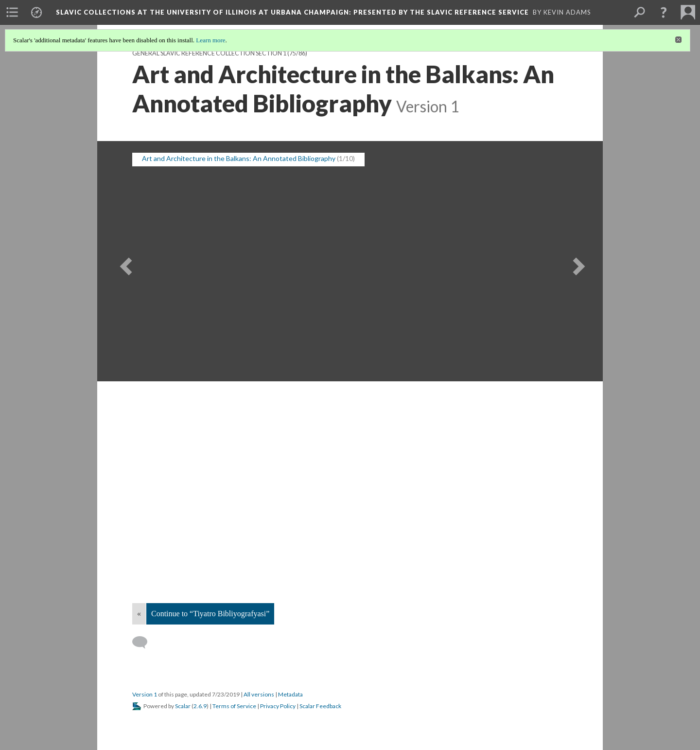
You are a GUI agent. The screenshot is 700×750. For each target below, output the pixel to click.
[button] (664, 12)
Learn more (210, 40)
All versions (259, 694)
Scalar (183, 706)
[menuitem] (12, 12)
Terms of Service (234, 706)
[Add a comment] (144, 643)
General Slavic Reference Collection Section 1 (209, 53)
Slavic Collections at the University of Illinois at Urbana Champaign (292, 12)
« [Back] (139, 614)
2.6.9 (200, 706)
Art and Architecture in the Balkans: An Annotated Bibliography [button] (239, 158)
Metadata (290, 694)
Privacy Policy (278, 706)
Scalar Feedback (320, 706)
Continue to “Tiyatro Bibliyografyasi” (210, 614)
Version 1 (145, 694)
